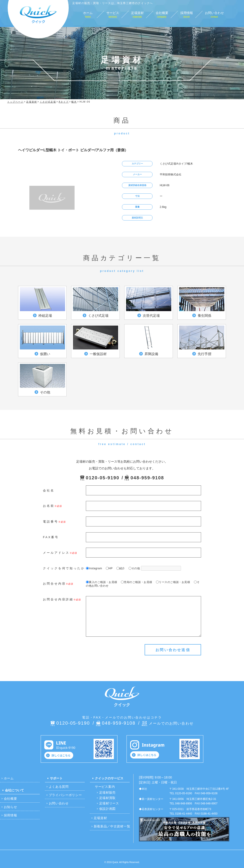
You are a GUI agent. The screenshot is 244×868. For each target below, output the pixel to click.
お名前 (49, 506)
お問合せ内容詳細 (58, 599)
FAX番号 (51, 537)
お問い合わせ (59, 803)
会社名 (49, 490)
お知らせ (11, 807)
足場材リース (109, 803)
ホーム (9, 778)
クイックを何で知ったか (64, 568)
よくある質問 (59, 787)
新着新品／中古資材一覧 (112, 826)
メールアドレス (56, 553)
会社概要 (11, 799)
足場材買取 (108, 798)
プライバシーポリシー (65, 795)
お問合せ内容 (54, 584)
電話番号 (51, 522)
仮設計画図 (108, 809)
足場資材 (100, 818)
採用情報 (11, 815)
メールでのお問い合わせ (171, 723)
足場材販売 (108, 792)
